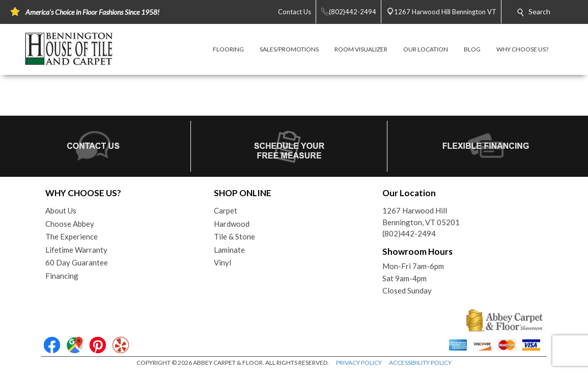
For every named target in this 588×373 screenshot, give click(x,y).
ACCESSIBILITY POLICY (420, 363)
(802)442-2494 (409, 233)
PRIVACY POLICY (359, 363)
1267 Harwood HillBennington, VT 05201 (421, 216)
